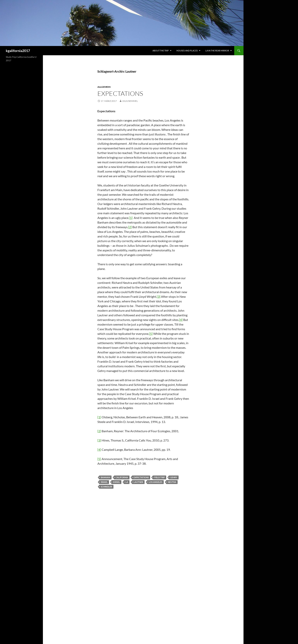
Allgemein (104, 87)
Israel (104, 482)
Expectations (120, 93)
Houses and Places (187, 51)
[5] (151, 334)
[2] (130, 227)
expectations (141, 477)
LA (127, 482)
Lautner (138, 482)
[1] (131, 218)
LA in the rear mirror (217, 51)
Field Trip (160, 477)
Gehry (174, 477)
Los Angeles (155, 482)
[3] (159, 296)
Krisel (117, 482)
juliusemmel (130, 101)
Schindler (106, 487)
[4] (181, 320)
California (122, 477)
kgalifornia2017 (18, 51)
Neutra (172, 482)
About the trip (161, 51)
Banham (105, 477)
